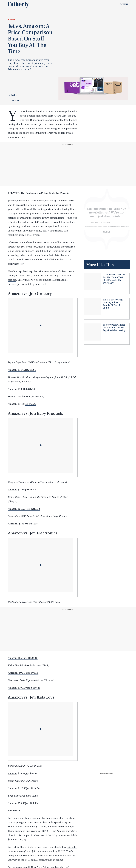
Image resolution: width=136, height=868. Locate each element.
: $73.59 (17, 803)
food (46, 275)
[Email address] (107, 224)
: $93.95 (33, 673)
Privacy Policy (125, 228)
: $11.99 (16, 490)
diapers (12, 280)
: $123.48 (17, 788)
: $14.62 (16, 370)
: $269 (16, 658)
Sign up (107, 233)
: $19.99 (17, 773)
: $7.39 (16, 389)
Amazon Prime (44, 247)
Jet (41, 124)
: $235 (33, 524)
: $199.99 (17, 688)
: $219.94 (17, 509)
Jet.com (12, 201)
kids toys (55, 275)
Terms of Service (115, 228)
